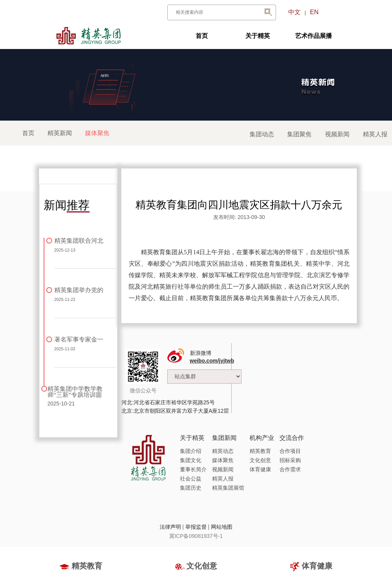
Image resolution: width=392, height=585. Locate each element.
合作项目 (290, 451)
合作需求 (290, 469)
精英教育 (260, 451)
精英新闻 (60, 133)
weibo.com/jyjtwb (212, 361)
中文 (294, 12)
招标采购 (290, 460)
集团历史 (191, 488)
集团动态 (262, 134)
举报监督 (196, 527)
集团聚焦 (299, 134)
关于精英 (258, 36)
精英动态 (223, 451)
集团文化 (191, 460)
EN (314, 12)
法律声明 (170, 527)
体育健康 (260, 469)
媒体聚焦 (223, 460)
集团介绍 (191, 451)
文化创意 (260, 460)
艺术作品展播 (314, 36)
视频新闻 (337, 134)
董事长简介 (193, 469)
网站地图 (222, 527)
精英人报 (375, 134)
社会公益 (191, 479)
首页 (202, 36)
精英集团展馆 (228, 488)
